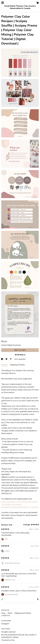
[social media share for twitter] (7, 359)
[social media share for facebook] (2, 359)
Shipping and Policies (23, 613)
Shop (4, 613)
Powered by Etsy (8, 640)
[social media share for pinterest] (11, 359)
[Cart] (38, 3)
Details (5, 365)
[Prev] (2, 600)
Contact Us (6, 615)
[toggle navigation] (3, 3)
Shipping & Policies (17, 365)
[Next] (38, 599)
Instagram (5, 624)
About (10, 613)
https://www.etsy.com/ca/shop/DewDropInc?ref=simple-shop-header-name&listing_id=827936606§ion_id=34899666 (20, 504)
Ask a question (20, 359)
